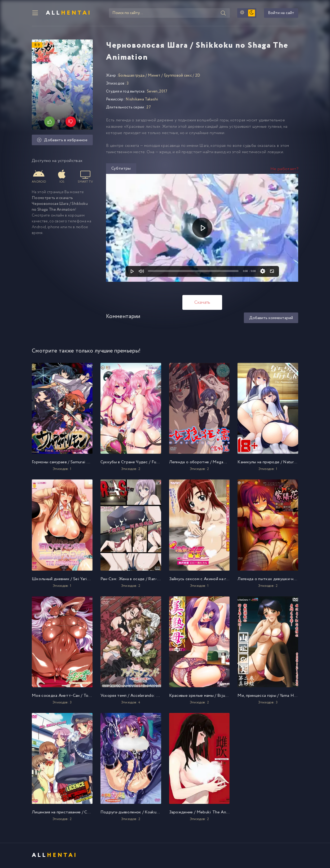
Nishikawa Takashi (142, 100)
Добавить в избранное (62, 141)
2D (198, 76)
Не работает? (284, 169)
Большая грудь (131, 76)
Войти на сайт (281, 13)
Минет (154, 76)
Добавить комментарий (271, 318)
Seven (152, 92)
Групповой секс (178, 76)
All (69, 13)
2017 (163, 92)
